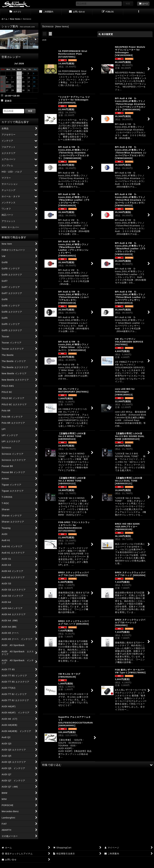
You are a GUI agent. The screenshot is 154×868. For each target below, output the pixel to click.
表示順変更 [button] (106, 34)
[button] (139, 12)
